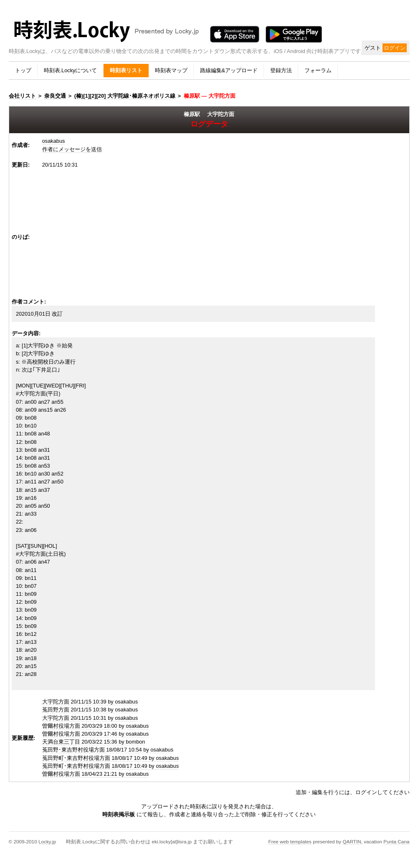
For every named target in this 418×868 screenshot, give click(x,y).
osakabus (54, 141)
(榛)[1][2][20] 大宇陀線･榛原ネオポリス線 (125, 96)
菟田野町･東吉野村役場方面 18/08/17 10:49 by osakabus (110, 758)
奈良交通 (55, 96)
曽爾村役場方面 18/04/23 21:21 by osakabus (95, 774)
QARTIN (352, 841)
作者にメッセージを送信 (72, 149)
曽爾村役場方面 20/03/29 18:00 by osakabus (95, 726)
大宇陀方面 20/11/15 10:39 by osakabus (90, 702)
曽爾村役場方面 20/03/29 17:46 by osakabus (95, 734)
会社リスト (22, 96)
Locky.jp (47, 841)
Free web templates (290, 841)
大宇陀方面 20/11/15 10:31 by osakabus (90, 718)
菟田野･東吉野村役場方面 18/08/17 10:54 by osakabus (108, 750)
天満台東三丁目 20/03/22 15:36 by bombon (94, 742)
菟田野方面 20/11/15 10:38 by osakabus (90, 710)
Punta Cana (396, 841)
